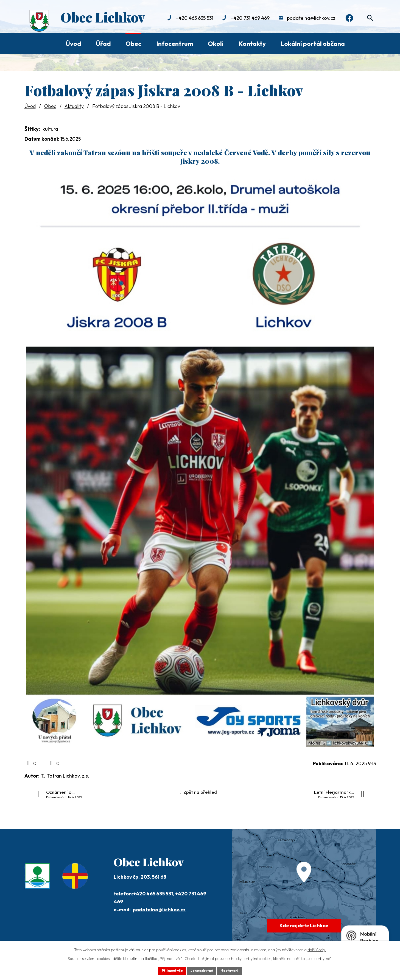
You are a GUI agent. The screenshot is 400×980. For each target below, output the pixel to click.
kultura (50, 129)
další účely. (317, 949)
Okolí (216, 44)
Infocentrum (175, 44)
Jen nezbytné (202, 970)
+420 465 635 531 (190, 19)
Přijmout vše (169, 970)
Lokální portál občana (313, 44)
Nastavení (233, 970)
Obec (133, 44)
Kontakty (252, 44)
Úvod (73, 44)
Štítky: (32, 129)
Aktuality (74, 106)
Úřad (103, 44)
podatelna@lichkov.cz (307, 19)
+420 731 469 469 (246, 19)
